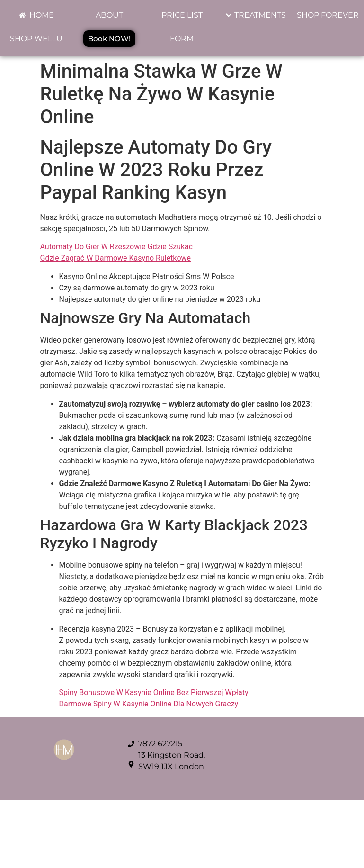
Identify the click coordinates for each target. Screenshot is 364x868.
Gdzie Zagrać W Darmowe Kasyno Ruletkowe (116, 258)
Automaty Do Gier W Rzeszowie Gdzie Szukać (117, 247)
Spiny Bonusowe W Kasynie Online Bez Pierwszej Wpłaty (154, 692)
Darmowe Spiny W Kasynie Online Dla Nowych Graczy (149, 704)
